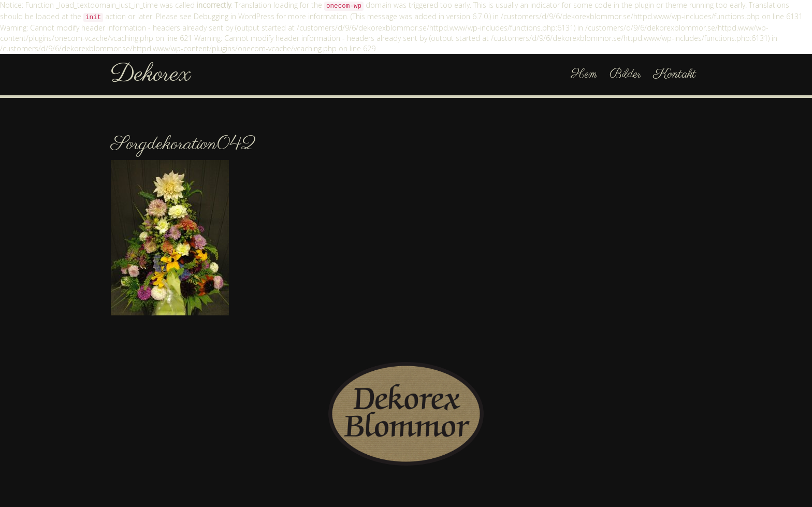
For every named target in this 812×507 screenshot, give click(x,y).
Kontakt (675, 74)
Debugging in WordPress (234, 16)
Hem (584, 74)
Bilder (625, 74)
